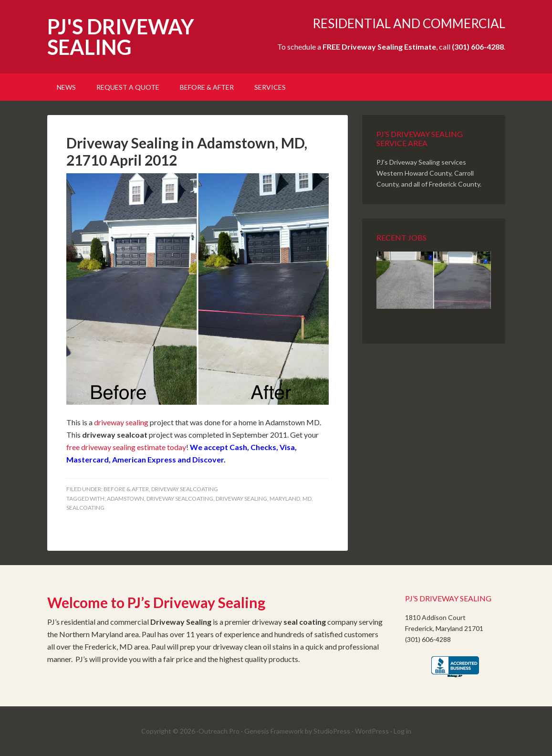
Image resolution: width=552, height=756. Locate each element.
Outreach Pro (219, 731)
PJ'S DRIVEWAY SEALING (121, 37)
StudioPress (332, 731)
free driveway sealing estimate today (126, 447)
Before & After (126, 489)
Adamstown (125, 499)
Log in (402, 731)
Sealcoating (85, 508)
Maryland (285, 499)
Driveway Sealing (241, 499)
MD (307, 499)
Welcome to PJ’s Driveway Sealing (156, 602)
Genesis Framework (274, 731)
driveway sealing (121, 422)
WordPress (372, 731)
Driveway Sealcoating (180, 499)
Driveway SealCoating (185, 489)
